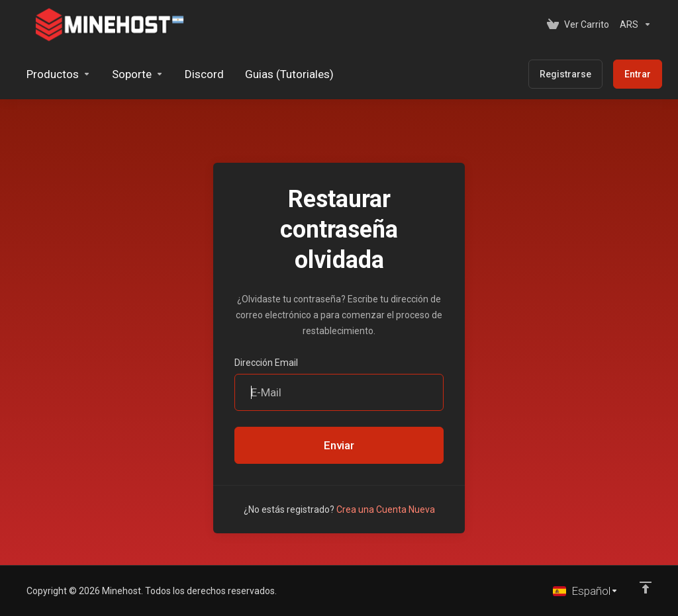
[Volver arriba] (646, 588)
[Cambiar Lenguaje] (586, 591)
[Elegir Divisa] (633, 24)
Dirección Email (266, 363)
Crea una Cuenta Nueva (386, 509)
